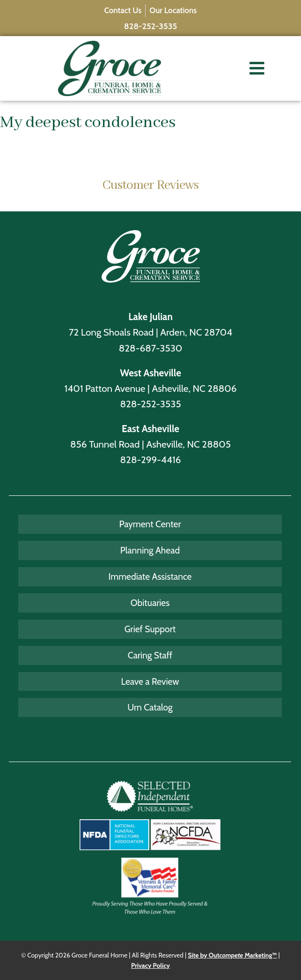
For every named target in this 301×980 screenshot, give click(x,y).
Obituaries (150, 603)
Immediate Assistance (150, 576)
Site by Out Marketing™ (232, 955)
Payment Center (150, 524)
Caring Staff (150, 655)
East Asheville (150, 429)
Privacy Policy (150, 965)
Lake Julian (150, 317)
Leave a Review (150, 681)
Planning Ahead (150, 550)
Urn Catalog (150, 707)
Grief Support (150, 629)
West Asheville (150, 373)
